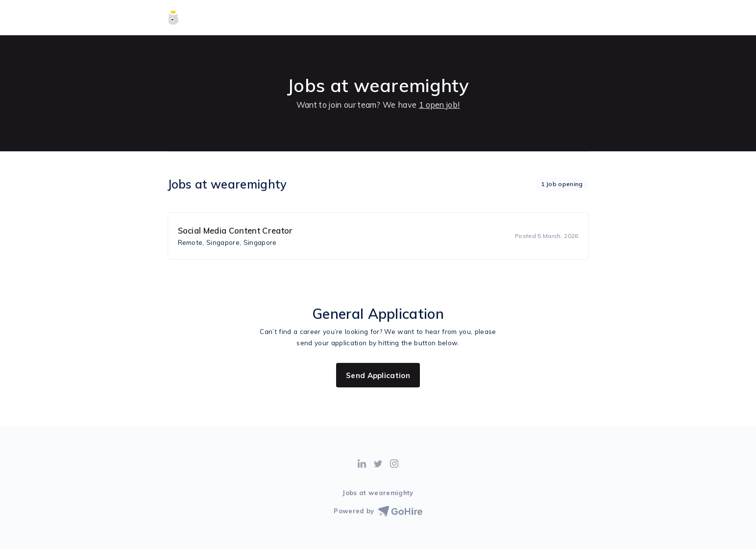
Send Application (378, 375)
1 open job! (439, 105)
